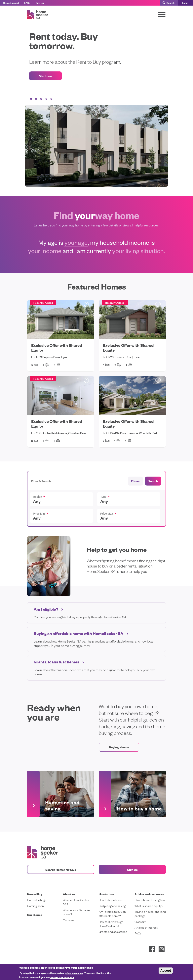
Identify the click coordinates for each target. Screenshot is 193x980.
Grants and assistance (113, 932)
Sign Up (40, 3)
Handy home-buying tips (150, 900)
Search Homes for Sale (61, 869)
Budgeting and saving (112, 906)
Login (185, 3)
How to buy (106, 894)
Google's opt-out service (62, 977)
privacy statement (74, 973)
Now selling (35, 894)
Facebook (152, 949)
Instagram (162, 949)
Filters (135, 481)
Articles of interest (146, 927)
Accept (166, 971)
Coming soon (35, 906)
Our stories (35, 915)
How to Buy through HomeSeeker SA (111, 924)
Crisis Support (11, 3)
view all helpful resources (141, 225)
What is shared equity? (149, 906)
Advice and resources (149, 894)
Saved (86, 305)
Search (171, 3)
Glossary (140, 922)
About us (69, 894)
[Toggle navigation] (162, 15)
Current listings (37, 900)
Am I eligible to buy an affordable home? (112, 914)
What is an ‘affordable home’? (76, 912)
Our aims (69, 920)
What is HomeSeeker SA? (76, 902)
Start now (45, 76)
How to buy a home (111, 900)
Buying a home (119, 747)
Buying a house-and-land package (150, 914)
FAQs (27, 3)
